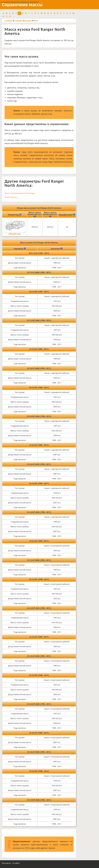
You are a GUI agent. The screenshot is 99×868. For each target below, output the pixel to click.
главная (8, 21)
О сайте (16, 863)
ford (36, 21)
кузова (28, 21)
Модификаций (67, 215)
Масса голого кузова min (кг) (35, 215)
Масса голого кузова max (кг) (50, 215)
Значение (57, 248)
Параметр (20, 248)
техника (18, 21)
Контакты (6, 863)
